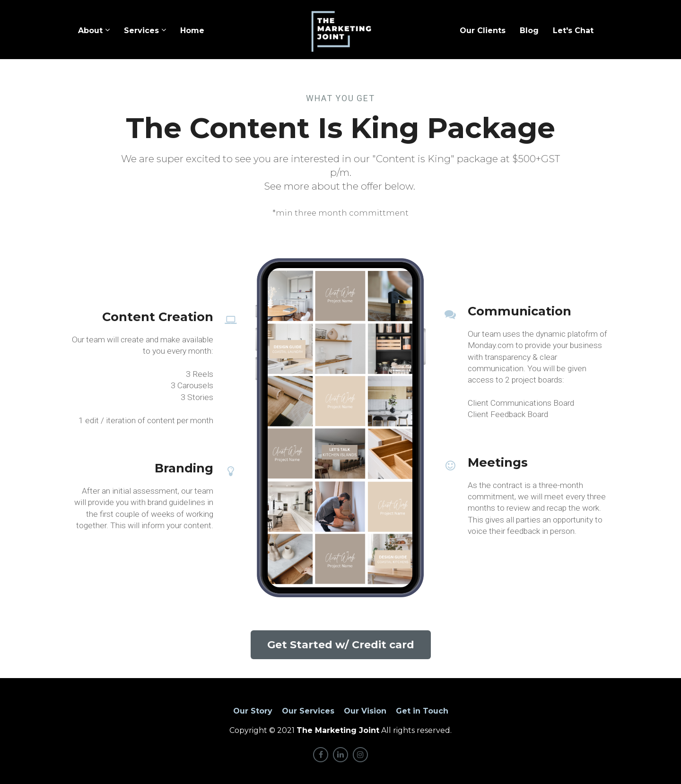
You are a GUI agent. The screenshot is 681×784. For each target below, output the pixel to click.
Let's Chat (573, 30)
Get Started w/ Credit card (341, 645)
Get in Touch (422, 711)
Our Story (253, 711)
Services (141, 30)
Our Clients (483, 30)
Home (192, 30)
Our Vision (365, 711)
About (90, 30)
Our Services (308, 711)
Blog (529, 30)
